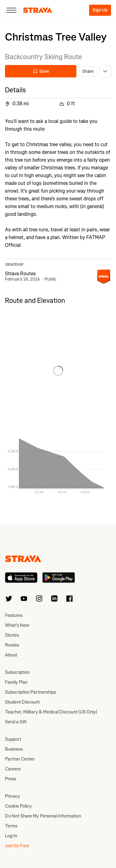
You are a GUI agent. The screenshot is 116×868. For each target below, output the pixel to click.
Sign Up (100, 10)
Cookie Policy (18, 806)
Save (41, 71)
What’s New (17, 625)
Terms (11, 826)
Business (14, 749)
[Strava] (38, 10)
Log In (11, 836)
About (11, 655)
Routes (12, 645)
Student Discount (22, 702)
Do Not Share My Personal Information (43, 816)
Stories (12, 635)
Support (13, 739)
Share (88, 71)
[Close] (11, 10)
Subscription (17, 672)
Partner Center (20, 759)
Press (11, 779)
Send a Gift (16, 722)
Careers (13, 769)
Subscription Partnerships (30, 692)
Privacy (13, 796)
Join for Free (17, 846)
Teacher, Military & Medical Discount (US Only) (51, 712)
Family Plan (16, 682)
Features (14, 615)
